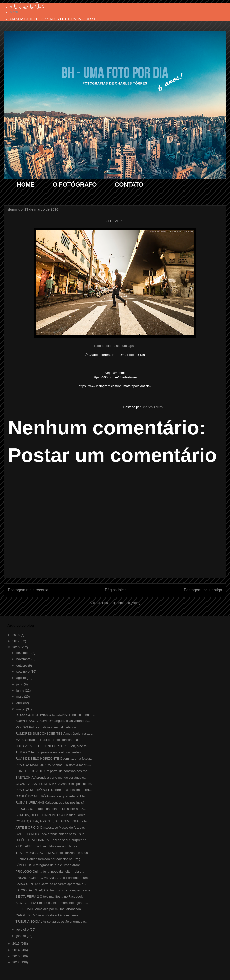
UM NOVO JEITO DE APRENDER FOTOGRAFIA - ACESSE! (54, 19)
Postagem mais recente (28, 590)
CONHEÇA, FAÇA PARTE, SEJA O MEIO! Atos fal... (53, 821)
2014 (16, 950)
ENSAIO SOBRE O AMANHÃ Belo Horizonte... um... (53, 878)
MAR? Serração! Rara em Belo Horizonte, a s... (49, 740)
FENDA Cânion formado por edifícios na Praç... (49, 859)
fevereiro (23, 929)
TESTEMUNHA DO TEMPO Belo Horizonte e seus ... (53, 853)
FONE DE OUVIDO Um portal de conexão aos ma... (53, 771)
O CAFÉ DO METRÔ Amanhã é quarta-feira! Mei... (52, 796)
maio (20, 697)
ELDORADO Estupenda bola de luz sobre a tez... (50, 809)
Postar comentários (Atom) (121, 603)
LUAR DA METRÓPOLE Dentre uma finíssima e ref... (53, 790)
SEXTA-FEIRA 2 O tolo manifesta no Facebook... (50, 896)
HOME (26, 184)
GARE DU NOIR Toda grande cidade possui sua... (51, 834)
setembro (23, 672)
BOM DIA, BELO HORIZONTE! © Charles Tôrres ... (52, 815)
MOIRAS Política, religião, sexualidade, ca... (47, 727)
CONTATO (129, 184)
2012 (16, 962)
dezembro (24, 653)
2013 (16, 956)
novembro (24, 659)
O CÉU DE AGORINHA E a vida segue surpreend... (52, 840)
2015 (16, 944)
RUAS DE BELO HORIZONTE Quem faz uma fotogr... (54, 758)
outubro (22, 665)
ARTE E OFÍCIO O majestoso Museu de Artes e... (51, 827)
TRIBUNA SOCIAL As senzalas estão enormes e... (51, 921)
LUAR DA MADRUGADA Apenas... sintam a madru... (53, 765)
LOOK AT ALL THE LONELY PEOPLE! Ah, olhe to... (52, 746)
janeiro (22, 936)
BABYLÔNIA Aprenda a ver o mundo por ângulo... (51, 777)
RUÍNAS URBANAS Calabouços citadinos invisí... (51, 802)
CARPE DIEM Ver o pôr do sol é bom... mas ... (49, 915)
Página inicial (116, 590)
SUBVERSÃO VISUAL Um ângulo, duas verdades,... (53, 721)
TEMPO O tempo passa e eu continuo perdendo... (51, 752)
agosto (22, 678)
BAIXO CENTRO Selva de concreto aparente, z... (51, 884)
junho (21, 690)
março (21, 709)
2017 (16, 641)
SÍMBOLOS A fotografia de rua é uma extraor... (49, 865)
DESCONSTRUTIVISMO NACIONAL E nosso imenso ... (56, 715)
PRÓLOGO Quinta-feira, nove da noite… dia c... (50, 872)
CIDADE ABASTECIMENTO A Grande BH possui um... (54, 784)
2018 (16, 635)
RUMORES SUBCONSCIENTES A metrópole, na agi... (54, 733)
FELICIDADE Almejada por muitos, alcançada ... (50, 909)
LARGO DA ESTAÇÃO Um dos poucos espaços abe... (54, 890)
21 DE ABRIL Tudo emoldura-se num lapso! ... (48, 846)
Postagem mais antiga (203, 590)
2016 (16, 647)
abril (20, 703)
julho (20, 684)
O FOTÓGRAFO (75, 184)
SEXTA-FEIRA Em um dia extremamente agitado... (52, 903)
